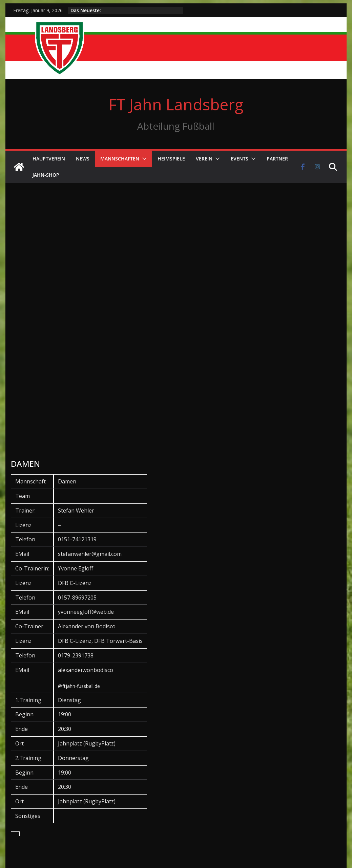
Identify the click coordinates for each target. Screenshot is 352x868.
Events (240, 159)
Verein (204, 159)
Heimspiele (171, 159)
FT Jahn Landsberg (176, 104)
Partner (277, 159)
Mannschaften (120, 159)
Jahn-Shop (46, 175)
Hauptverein (49, 159)
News (83, 159)
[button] (143, 159)
